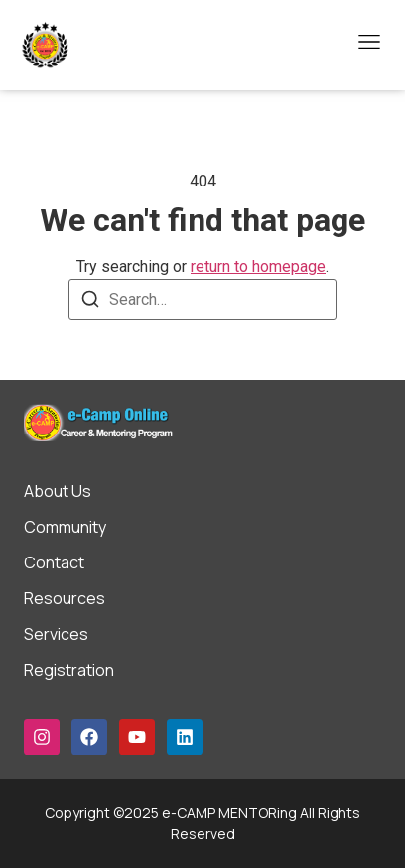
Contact (54, 562)
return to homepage (258, 266)
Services (56, 634)
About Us (58, 491)
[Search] (90, 302)
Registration (69, 670)
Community (65, 527)
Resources (65, 598)
